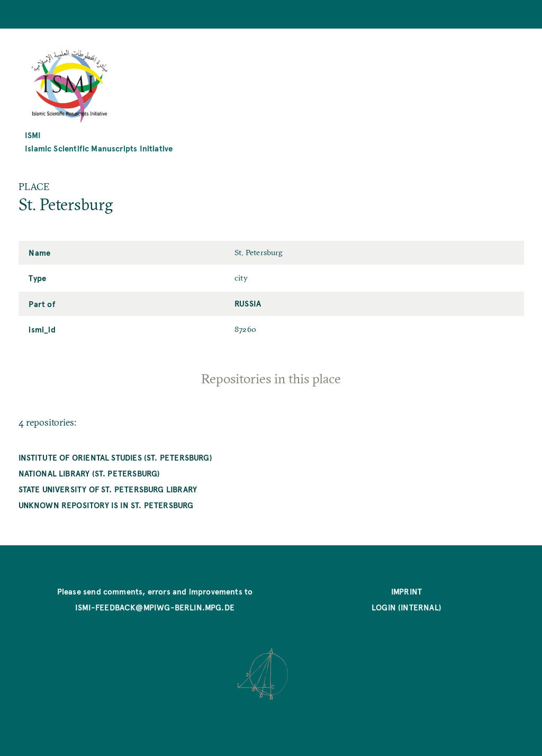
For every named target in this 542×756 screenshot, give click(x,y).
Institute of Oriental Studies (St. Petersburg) (115, 457)
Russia (248, 303)
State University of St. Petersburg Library (108, 489)
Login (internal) (406, 607)
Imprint (406, 591)
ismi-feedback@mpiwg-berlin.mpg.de (155, 607)
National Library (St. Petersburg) (89, 473)
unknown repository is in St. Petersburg (106, 505)
